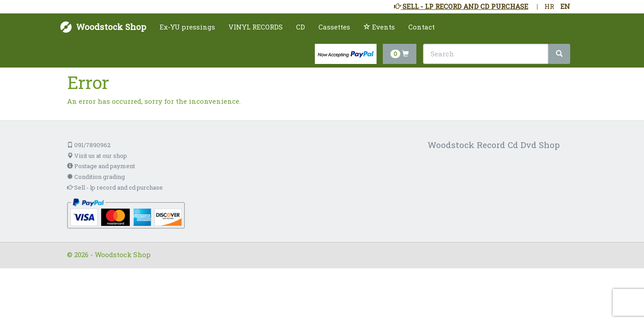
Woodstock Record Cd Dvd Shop (494, 145)
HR (549, 6)
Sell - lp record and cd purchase (115, 187)
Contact (422, 27)
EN (565, 6)
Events (379, 27)
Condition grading (96, 177)
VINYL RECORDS (256, 27)
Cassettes (334, 27)
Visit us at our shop (97, 156)
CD (301, 27)
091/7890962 (89, 145)
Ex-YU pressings (187, 27)
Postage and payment (101, 166)
